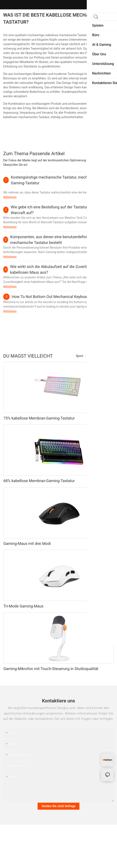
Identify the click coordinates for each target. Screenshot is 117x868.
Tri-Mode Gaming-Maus (23, 606)
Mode (91, 356)
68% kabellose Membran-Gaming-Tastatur (39, 481)
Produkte (106, 356)
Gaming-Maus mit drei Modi (27, 544)
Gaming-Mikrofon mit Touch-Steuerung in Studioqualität (51, 669)
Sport (80, 356)
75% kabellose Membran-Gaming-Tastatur (39, 418)
